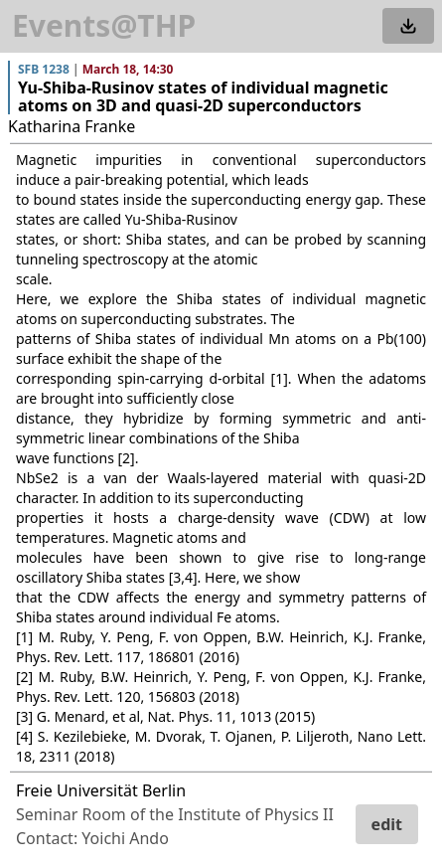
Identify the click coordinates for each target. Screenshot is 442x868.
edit (387, 824)
